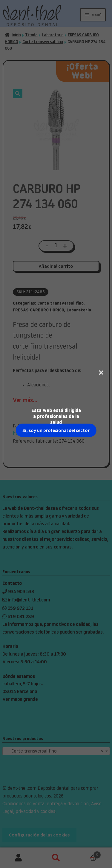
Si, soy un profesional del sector (56, 103)
